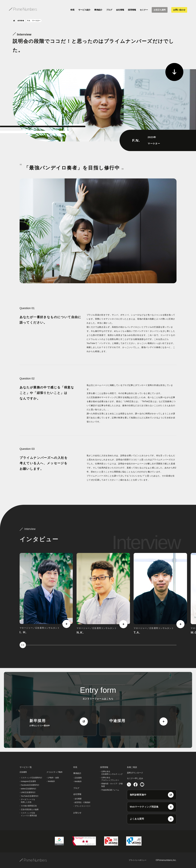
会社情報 (120, 10)
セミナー (144, 10)
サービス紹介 (84, 10)
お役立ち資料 (160, 10)
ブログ (109, 10)
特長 (73, 10)
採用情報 (132, 10)
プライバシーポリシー (138, 860)
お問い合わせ (179, 10)
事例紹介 (98, 10)
